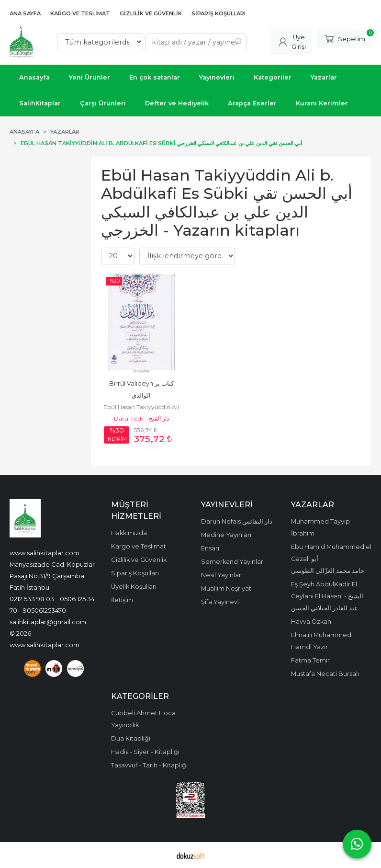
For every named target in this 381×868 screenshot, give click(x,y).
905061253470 (45, 610)
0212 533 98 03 (32, 599)
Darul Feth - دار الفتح (141, 418)
